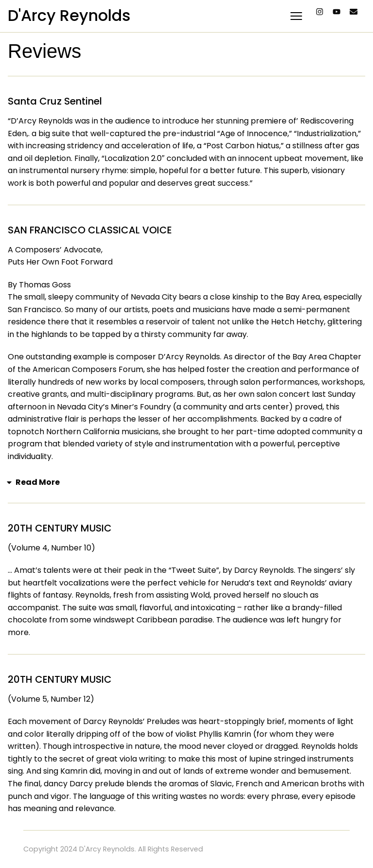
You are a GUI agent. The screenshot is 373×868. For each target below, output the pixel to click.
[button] (186, 482)
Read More (38, 482)
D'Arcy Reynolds (69, 15)
